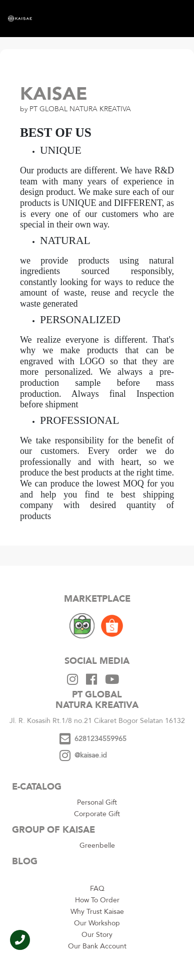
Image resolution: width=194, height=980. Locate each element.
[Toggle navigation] (169, 19)
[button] (20, 940)
